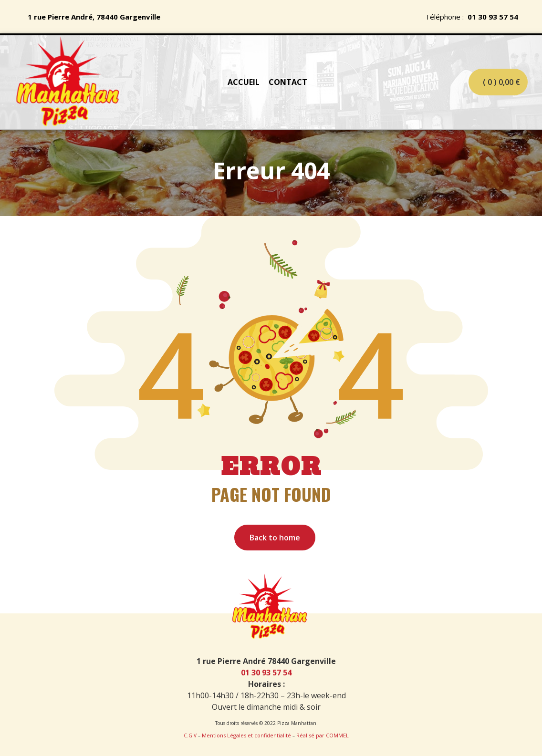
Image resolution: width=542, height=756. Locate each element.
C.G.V (190, 735)
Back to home (275, 538)
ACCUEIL (244, 82)
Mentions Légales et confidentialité (246, 735)
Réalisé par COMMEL (323, 735)
